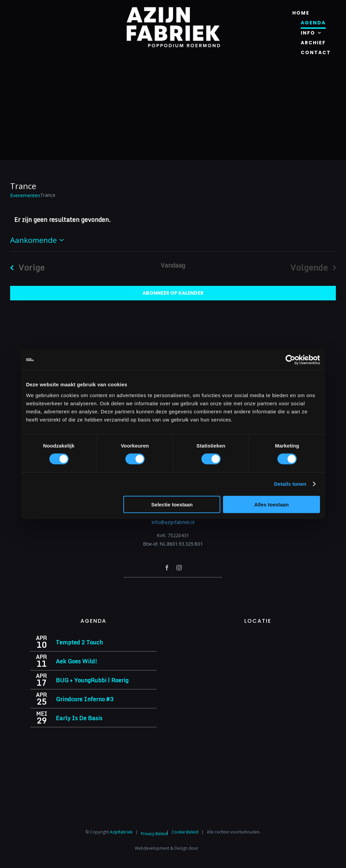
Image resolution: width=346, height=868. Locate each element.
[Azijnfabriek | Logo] (173, 9)
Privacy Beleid (154, 834)
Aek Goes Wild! (76, 661)
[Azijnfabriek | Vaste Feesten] (258, 637)
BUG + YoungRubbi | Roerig (92, 680)
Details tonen (290, 484)
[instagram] (179, 568)
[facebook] (167, 568)
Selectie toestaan (172, 504)
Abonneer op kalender (173, 293)
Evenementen (25, 195)
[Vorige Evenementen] (25, 267)
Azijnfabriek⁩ (121, 832)
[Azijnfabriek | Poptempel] (173, 586)
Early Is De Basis (79, 718)
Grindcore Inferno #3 (84, 699)
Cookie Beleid (185, 832)
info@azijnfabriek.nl (173, 522)
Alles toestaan (272, 504)
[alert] (173, 220)
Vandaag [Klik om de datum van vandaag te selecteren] (173, 265)
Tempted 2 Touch (79, 642)
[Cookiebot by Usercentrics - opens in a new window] (290, 360)
